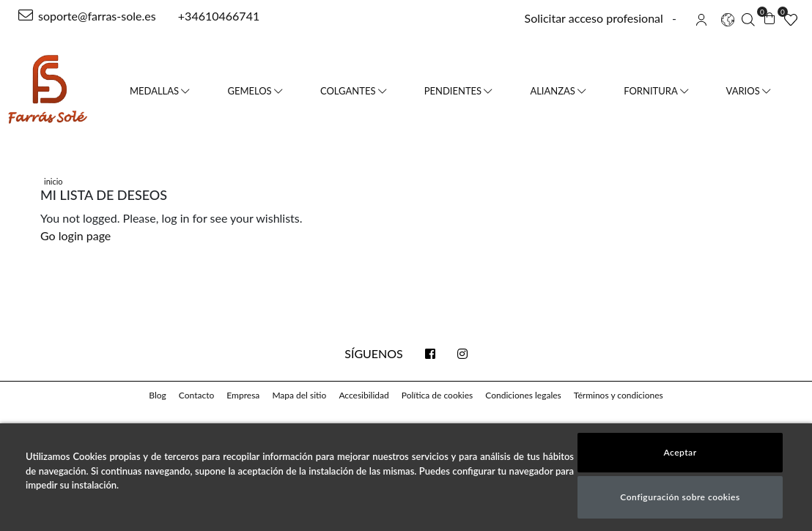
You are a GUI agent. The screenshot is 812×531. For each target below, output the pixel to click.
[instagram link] (462, 354)
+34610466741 (217, 16)
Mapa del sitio (299, 395)
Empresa (243, 395)
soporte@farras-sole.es (87, 16)
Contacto (196, 395)
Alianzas (558, 91)
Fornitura (656, 91)
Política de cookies (437, 395)
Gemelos (255, 91)
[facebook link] (430, 354)
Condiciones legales (523, 395)
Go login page (75, 235)
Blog (157, 395)
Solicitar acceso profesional (594, 18)
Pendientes (458, 91)
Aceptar (680, 452)
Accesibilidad (363, 395)
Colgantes (353, 91)
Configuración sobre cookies (680, 497)
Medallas (160, 91)
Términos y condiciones (619, 395)
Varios (748, 91)
